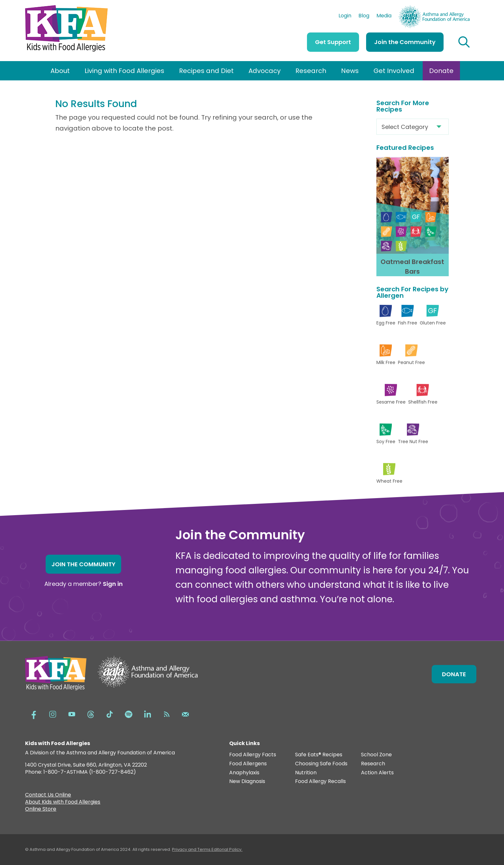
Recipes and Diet (206, 71)
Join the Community (405, 42)
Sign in (113, 584)
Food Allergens (248, 764)
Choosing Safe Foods (321, 764)
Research (311, 71)
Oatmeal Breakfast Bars (412, 267)
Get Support (333, 42)
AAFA (463, 8)
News (350, 71)
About (60, 71)
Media (384, 16)
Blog (364, 16)
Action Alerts (377, 773)
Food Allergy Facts (253, 755)
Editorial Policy (226, 849)
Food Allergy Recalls (320, 782)
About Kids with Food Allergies (63, 803)
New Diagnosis (247, 782)
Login (345, 16)
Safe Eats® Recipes (319, 755)
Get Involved (394, 71)
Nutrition (306, 773)
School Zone (376, 755)
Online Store (41, 810)
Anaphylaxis (244, 773)
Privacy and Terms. (192, 849)
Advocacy (265, 71)
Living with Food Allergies (124, 71)
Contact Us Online (48, 796)
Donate (441, 71)
